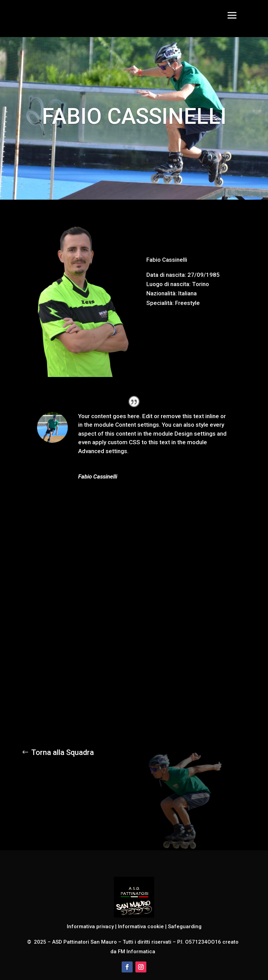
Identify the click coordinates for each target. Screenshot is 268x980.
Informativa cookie (141, 926)
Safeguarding (185, 926)
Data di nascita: (166, 275)
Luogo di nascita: (168, 284)
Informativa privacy (90, 926)
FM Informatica (136, 952)
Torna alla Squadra (63, 752)
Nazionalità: (162, 293)
